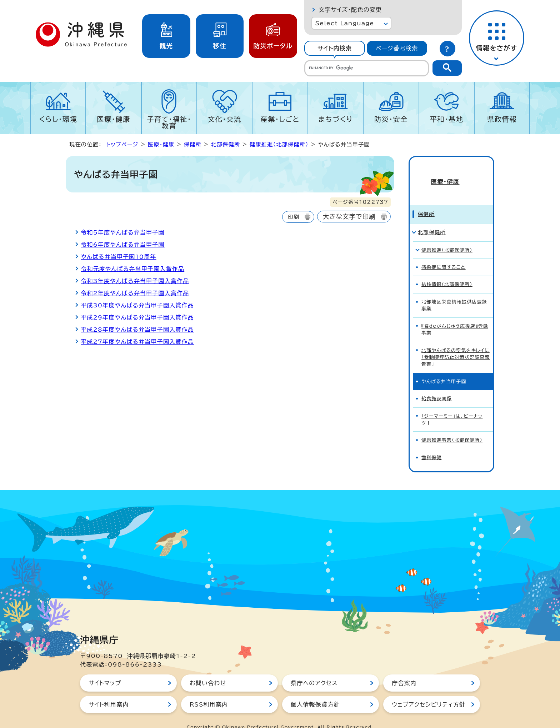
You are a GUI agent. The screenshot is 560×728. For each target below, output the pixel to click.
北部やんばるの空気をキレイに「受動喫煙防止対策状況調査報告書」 (456, 345)
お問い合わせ (208, 670)
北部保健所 (225, 144)
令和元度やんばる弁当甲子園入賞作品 (132, 269)
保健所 (193, 144)
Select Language (344, 23)
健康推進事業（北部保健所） (452, 428)
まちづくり (335, 119)
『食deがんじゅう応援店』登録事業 (455, 317)
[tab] (334, 48)
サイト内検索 (335, 48)
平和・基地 (446, 119)
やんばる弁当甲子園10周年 (119, 257)
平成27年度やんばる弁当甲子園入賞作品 (137, 342)
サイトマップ (105, 670)
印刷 (293, 217)
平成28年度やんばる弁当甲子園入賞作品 (137, 330)
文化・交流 (225, 119)
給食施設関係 (437, 386)
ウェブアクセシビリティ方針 (429, 692)
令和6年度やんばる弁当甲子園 (123, 245)
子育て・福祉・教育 (169, 122)
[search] (367, 68)
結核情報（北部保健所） (447, 272)
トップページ (122, 144)
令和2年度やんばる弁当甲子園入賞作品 (135, 293)
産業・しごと (280, 119)
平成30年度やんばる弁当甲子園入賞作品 (137, 305)
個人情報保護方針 (315, 692)
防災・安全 (391, 119)
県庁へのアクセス (314, 670)
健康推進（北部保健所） (279, 144)
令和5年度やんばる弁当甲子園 (123, 232)
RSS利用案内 (209, 692)
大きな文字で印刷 (349, 217)
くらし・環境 (58, 119)
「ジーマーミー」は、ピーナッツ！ (452, 407)
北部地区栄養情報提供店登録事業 (454, 292)
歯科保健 (432, 445)
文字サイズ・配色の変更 (350, 10)
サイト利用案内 (109, 692)
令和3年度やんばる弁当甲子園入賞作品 (135, 281)
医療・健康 (114, 119)
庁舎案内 (404, 670)
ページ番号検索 (397, 48)
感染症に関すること (444, 254)
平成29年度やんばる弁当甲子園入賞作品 (137, 317)
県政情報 (502, 119)
